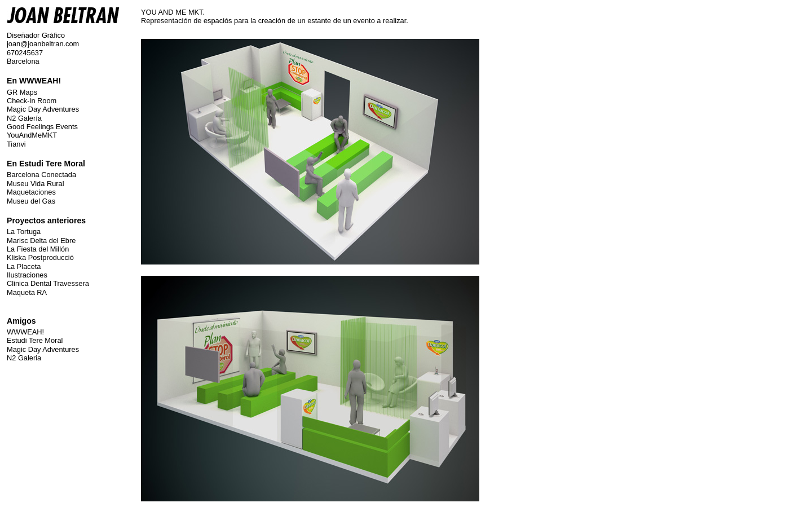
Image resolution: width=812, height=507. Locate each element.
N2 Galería (24, 118)
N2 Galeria (24, 358)
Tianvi (16, 144)
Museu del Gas (31, 201)
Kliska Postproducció (40, 257)
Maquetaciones (31, 192)
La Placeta (24, 266)
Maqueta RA (27, 292)
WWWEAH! (25, 332)
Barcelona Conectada (41, 175)
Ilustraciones (27, 275)
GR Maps (22, 92)
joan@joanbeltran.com (43, 44)
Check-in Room (32, 101)
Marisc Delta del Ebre (41, 241)
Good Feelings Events (42, 127)
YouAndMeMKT (32, 135)
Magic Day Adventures (43, 109)
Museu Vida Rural (35, 184)
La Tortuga (24, 232)
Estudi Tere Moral (35, 340)
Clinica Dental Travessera (48, 283)
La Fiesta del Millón (38, 249)
